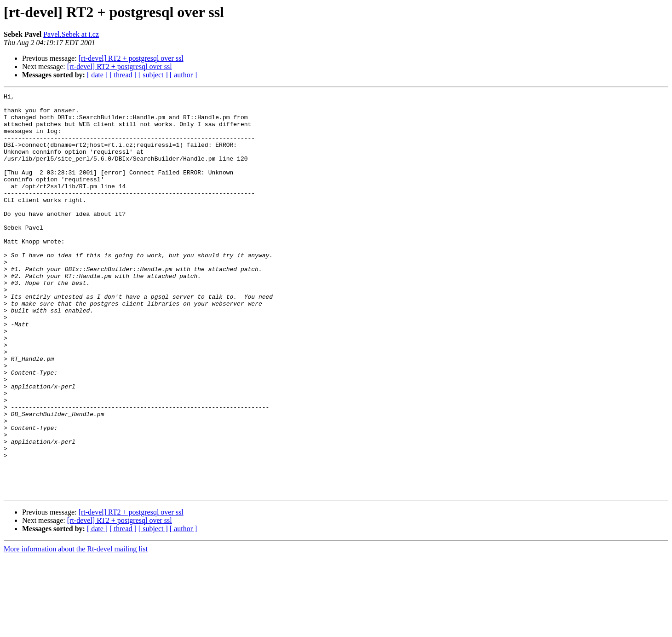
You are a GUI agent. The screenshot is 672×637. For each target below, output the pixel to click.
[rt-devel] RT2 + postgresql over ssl (131, 58)
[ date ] (97, 75)
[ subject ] (153, 75)
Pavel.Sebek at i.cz (71, 34)
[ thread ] (123, 75)
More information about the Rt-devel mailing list (76, 629)
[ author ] (184, 75)
